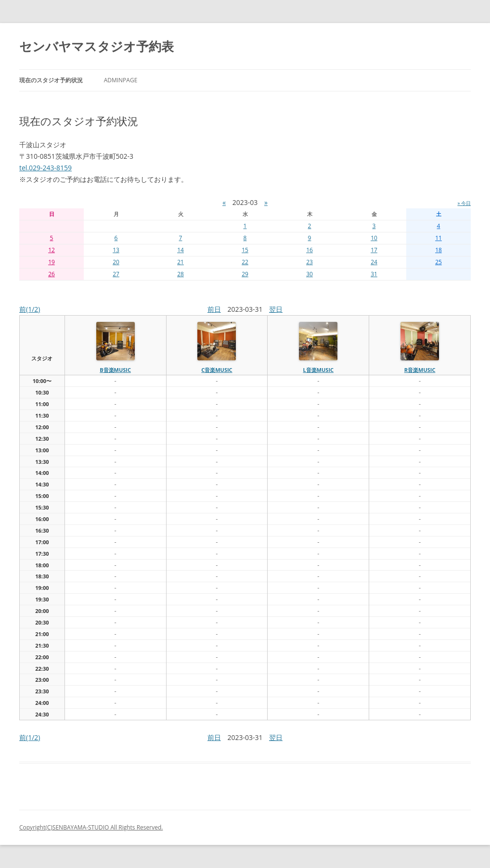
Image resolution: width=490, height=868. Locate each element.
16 (309, 250)
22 (245, 262)
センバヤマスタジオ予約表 (97, 46)
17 (374, 250)
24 (374, 262)
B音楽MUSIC (115, 370)
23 (309, 262)
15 (245, 250)
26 (52, 274)
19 (52, 262)
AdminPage (121, 80)
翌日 (276, 309)
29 (245, 274)
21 (181, 262)
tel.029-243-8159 (45, 168)
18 (438, 250)
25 (438, 262)
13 (116, 250)
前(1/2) (30, 309)
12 (52, 250)
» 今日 (464, 203)
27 (116, 274)
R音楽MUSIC (420, 370)
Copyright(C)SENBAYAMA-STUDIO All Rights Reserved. (91, 827)
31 (374, 274)
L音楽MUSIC (318, 370)
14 (181, 250)
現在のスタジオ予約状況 (51, 80)
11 (438, 238)
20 (116, 262)
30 (309, 274)
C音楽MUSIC (217, 370)
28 (181, 274)
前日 (214, 309)
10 (374, 238)
